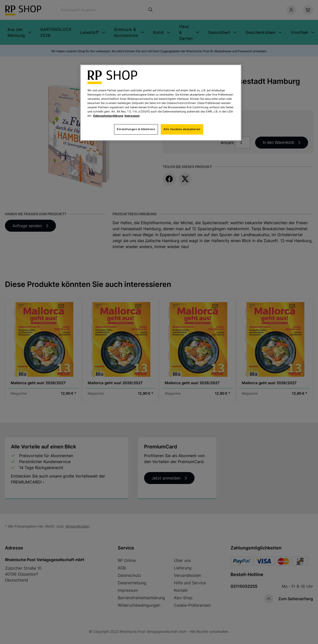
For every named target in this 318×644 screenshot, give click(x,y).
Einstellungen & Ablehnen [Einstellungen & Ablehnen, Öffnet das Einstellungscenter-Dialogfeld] (136, 129)
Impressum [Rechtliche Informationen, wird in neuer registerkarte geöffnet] (132, 116)
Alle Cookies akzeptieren (182, 129)
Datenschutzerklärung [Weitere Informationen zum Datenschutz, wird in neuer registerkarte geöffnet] (108, 116)
